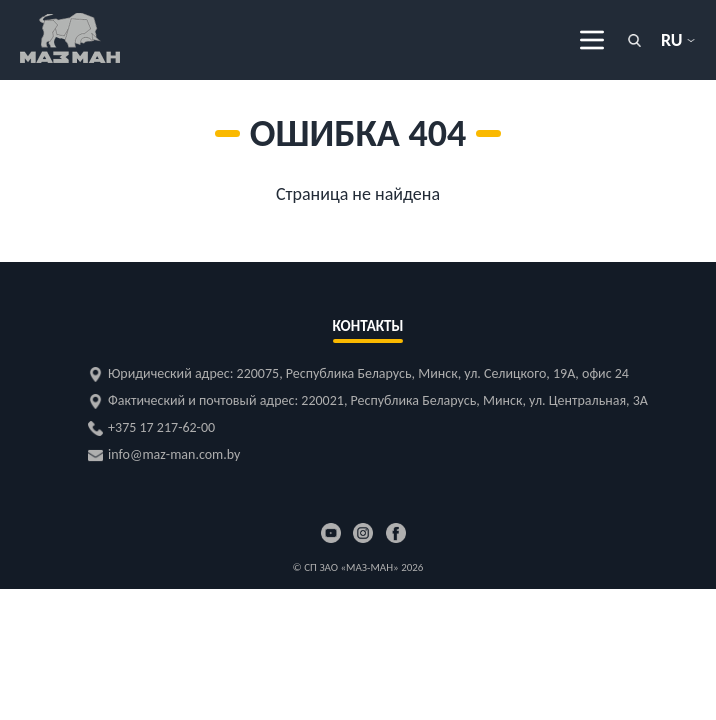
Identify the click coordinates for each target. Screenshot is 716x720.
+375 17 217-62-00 (161, 427)
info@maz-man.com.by (174, 454)
